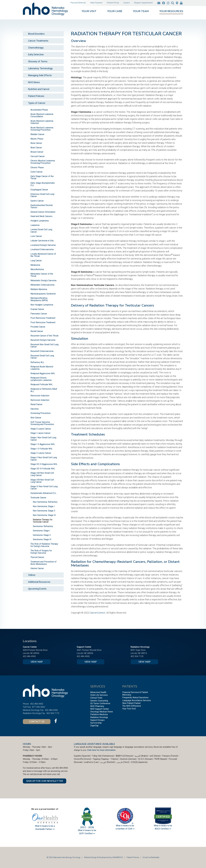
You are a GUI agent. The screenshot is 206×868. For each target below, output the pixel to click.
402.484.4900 (29, 656)
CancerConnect (97, 613)
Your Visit (89, 11)
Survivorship (96, 723)
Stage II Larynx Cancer (41, 453)
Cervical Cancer (38, 156)
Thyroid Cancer (37, 557)
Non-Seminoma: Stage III (44, 515)
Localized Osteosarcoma (42, 249)
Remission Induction (40, 396)
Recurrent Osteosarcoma (42, 351)
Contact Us (37, 722)
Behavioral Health (98, 692)
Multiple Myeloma (39, 289)
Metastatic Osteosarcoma (42, 285)
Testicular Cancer (38, 498)
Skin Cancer (36, 418)
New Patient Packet (131, 703)
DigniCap (94, 726)
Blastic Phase (37, 139)
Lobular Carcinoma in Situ (42, 241)
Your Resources (171, 11)
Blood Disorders (36, 34)
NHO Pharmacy (97, 706)
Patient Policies (36, 96)
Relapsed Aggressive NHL (43, 373)
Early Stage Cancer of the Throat (42, 177)
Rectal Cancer (37, 331)
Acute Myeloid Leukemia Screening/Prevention (42, 129)
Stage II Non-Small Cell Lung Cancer (44, 459)
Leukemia (35, 225)
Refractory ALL (37, 362)
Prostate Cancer (38, 327)
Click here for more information (101, 750)
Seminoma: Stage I (41, 531)
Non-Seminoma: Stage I (44, 506)
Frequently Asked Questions (135, 698)
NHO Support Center (100, 709)
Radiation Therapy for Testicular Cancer (43, 521)
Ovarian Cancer (37, 309)
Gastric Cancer (37, 201)
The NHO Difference (132, 706)
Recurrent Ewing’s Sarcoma (43, 340)
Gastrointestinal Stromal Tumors (42, 206)
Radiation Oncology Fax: (34, 713)
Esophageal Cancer (39, 190)
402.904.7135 (137, 656)
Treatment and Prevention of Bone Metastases (43, 563)
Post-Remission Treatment (43, 318)
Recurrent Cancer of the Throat (44, 336)
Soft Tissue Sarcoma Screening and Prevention (42, 423)
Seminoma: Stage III (42, 539)
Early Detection (36, 54)
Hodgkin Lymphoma (40, 221)
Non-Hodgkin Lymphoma (42, 305)
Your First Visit (129, 709)
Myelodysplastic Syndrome (43, 294)
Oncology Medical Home (102, 712)
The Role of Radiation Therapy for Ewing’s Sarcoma (44, 545)
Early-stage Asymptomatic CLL (43, 184)
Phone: (26, 704)
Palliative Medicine (99, 714)
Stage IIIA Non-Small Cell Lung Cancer (42, 474)
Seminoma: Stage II (42, 535)
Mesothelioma (37, 269)
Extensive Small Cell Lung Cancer (42, 195)
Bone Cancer (36, 143)
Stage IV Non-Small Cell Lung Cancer (44, 488)
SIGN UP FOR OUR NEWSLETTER (45, 781)
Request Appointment (144, 3)
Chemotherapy (36, 48)
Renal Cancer (36, 404)
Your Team (141, 11)
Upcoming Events (37, 589)
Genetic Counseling (99, 701)
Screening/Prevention (41, 413)
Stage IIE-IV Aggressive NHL (44, 464)
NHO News (34, 82)
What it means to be (163, 826)
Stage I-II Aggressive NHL (43, 444)
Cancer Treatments (38, 41)
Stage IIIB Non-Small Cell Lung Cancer (42, 481)
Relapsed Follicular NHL (42, 384)
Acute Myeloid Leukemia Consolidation (42, 115)
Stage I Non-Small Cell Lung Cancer (43, 439)
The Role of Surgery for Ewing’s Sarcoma (41, 552)
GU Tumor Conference (100, 703)
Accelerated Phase (39, 110)
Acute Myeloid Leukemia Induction (42, 122)
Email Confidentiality (151, 857)
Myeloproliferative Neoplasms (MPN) (39, 299)
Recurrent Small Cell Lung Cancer (42, 357)
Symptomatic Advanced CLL (43, 493)
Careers (127, 3)
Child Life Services (99, 695)
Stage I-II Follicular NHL (42, 449)
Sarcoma (34, 409)
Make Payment (96, 3)
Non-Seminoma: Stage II (44, 511)
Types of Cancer (37, 103)
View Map (37, 662)
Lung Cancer (36, 261)
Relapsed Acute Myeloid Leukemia (42, 368)
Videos (32, 575)
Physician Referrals (78, 3)
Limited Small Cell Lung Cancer (41, 231)
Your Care (115, 11)
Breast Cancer (37, 152)
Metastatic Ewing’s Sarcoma (43, 280)
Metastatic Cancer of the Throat (42, 275)
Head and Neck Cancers (41, 216)
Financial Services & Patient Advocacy (135, 694)
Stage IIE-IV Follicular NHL (43, 469)
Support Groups (97, 720)
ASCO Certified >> (163, 829)
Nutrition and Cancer (39, 89)
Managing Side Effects (40, 75)
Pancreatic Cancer (39, 314)
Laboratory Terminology (40, 68)
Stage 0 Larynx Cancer (41, 429)
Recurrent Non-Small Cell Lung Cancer (44, 346)
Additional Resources (39, 582)
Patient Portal (113, 3)
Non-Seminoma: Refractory (45, 502)
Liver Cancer (36, 236)
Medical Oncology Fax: (33, 710)
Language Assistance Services (137, 700)
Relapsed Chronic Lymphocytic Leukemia (41, 379)
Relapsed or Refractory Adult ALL (44, 390)
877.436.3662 (39, 707)
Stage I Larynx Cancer (40, 433)
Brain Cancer (36, 148)
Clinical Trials (96, 698)
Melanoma (35, 265)
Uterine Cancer (37, 568)
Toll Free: (27, 707)
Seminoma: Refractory (43, 526)
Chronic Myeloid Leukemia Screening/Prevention (43, 162)
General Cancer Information (43, 212)
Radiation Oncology (99, 717)
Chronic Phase (37, 167)
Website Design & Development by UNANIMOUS (103, 857)
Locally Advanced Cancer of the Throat (43, 255)
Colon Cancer (37, 172)
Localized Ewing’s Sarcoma (43, 245)
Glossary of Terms (38, 61)
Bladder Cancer (37, 134)
